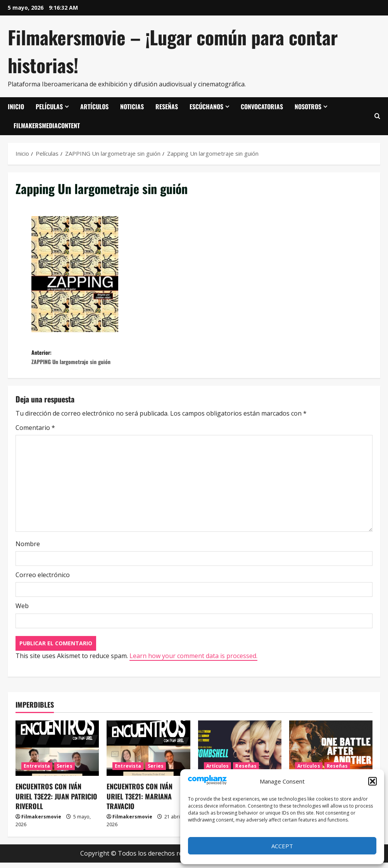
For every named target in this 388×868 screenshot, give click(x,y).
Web (22, 611)
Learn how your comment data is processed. (193, 661)
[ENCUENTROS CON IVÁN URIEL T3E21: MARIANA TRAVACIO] (148, 753)
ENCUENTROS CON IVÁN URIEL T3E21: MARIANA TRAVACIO (140, 801)
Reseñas (167, 107)
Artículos (94, 107)
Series (65, 771)
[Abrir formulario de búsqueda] (377, 116)
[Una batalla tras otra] (331, 753)
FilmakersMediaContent (47, 125)
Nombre (28, 549)
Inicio (16, 107)
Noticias (132, 107)
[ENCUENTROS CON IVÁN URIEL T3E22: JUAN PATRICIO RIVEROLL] (57, 753)
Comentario (35, 433)
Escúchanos (206, 107)
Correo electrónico (43, 580)
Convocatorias (262, 107)
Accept (282, 846)
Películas (49, 107)
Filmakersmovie (41, 822)
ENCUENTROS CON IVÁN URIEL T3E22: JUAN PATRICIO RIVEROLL (56, 801)
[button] (372, 781)
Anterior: (113, 360)
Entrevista (37, 771)
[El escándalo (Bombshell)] (240, 753)
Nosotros (308, 107)
